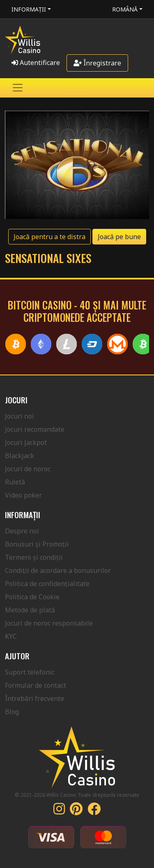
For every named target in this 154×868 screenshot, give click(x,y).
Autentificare (36, 63)
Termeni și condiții (34, 557)
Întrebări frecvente (34, 698)
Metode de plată (30, 610)
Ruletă (15, 482)
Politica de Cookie (32, 597)
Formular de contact (36, 685)
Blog (12, 712)
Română (125, 9)
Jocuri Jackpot (26, 442)
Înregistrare (97, 63)
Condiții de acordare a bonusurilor (58, 570)
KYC (11, 636)
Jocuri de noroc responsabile (49, 623)
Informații (29, 9)
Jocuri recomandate (35, 429)
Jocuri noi (20, 416)
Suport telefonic (30, 672)
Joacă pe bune (119, 237)
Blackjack (20, 456)
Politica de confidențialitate (47, 584)
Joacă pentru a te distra (49, 237)
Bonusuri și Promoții (37, 544)
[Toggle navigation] (18, 88)
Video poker (23, 495)
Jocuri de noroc (28, 469)
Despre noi (22, 531)
